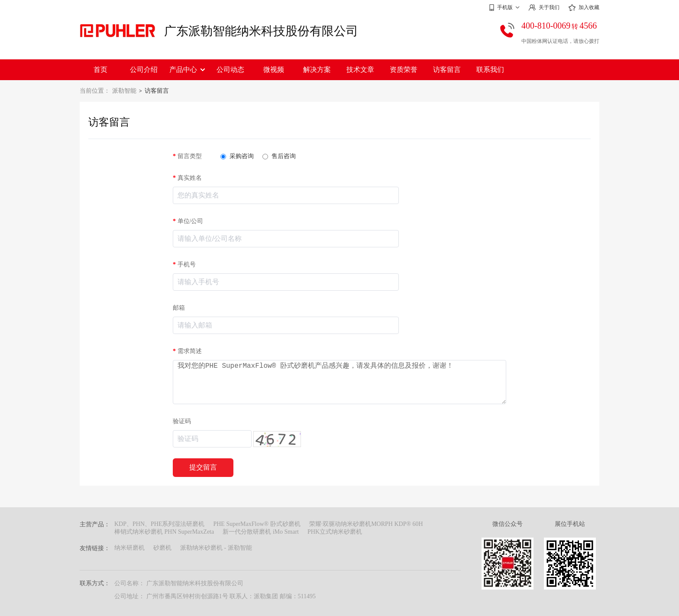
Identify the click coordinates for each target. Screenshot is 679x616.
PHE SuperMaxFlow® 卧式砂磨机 (257, 524)
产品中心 (187, 70)
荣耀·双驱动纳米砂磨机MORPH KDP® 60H (366, 524)
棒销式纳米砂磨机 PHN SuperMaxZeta (164, 532)
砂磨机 (162, 548)
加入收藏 (584, 8)
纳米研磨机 (129, 548)
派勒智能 (124, 91)
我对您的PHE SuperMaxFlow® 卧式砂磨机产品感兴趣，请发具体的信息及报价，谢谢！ (339, 382)
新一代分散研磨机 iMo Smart (261, 532)
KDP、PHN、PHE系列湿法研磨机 (159, 524)
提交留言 (203, 467)
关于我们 (544, 8)
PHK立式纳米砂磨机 (335, 532)
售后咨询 (279, 156)
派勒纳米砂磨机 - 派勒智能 (216, 548)
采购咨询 (237, 156)
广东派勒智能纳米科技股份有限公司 (261, 31)
